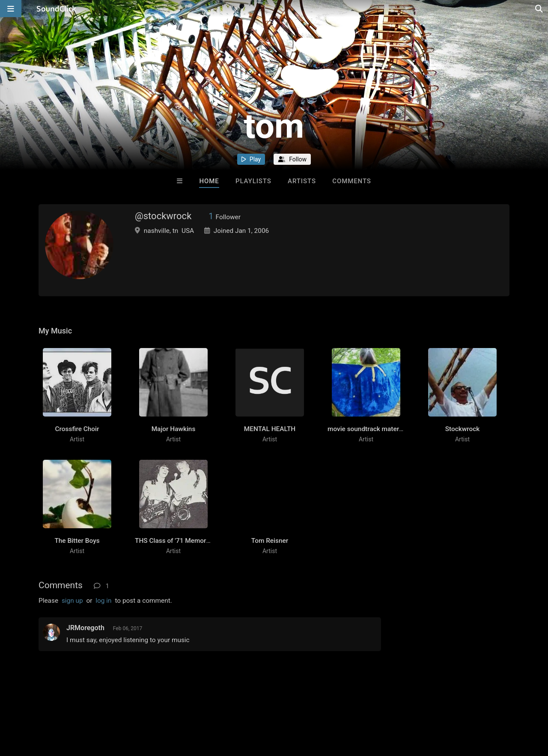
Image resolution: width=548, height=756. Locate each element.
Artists (302, 181)
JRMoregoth (85, 628)
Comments (352, 181)
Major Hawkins (174, 429)
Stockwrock (463, 429)
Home (209, 181)
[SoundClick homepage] (57, 9)
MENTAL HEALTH (270, 429)
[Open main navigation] (11, 9)
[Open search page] (539, 9)
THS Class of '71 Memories (175, 541)
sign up (72, 601)
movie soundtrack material (367, 429)
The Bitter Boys (77, 541)
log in (103, 601)
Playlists (253, 181)
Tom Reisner (270, 541)
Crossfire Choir (77, 429)
